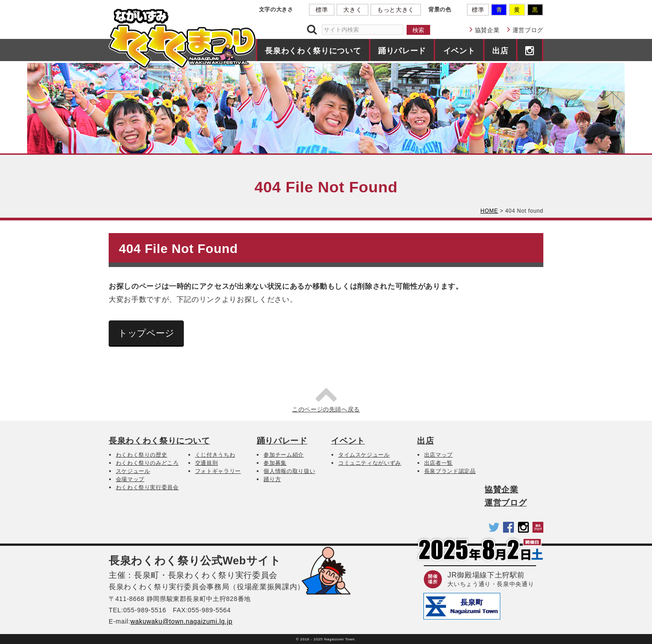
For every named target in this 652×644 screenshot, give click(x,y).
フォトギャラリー (218, 471)
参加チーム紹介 (284, 455)
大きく (352, 10)
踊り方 (272, 479)
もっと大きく (396, 10)
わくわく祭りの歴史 (142, 455)
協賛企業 (487, 30)
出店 (500, 51)
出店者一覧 (439, 463)
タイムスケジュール (364, 455)
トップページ (146, 333)
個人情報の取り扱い (289, 471)
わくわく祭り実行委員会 (147, 487)
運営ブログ (528, 30)
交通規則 (207, 463)
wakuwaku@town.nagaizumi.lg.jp (181, 621)
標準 (322, 10)
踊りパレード (402, 51)
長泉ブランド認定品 (450, 471)
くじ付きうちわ (215, 455)
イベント (459, 51)
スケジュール (133, 471)
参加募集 (275, 463)
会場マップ (130, 479)
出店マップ (439, 455)
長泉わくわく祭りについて (313, 51)
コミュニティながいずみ (370, 463)
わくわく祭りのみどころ (147, 463)
